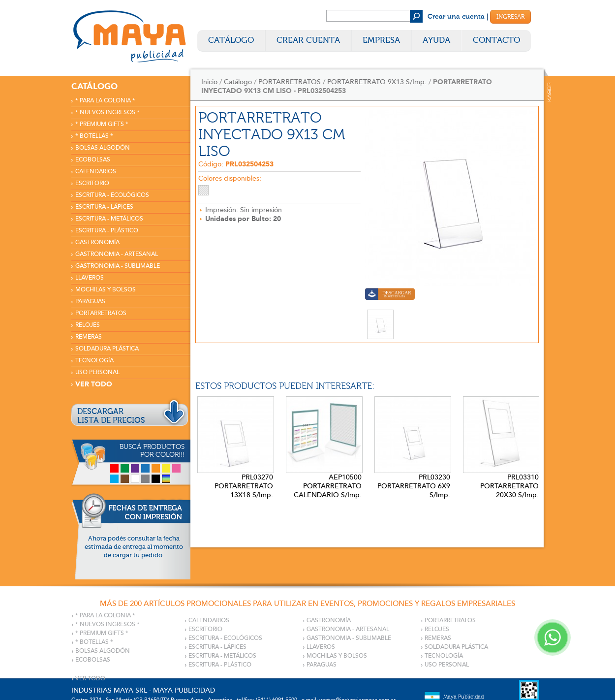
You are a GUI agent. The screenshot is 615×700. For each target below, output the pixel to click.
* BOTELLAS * (94, 136)
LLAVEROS (90, 278)
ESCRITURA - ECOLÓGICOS (112, 195)
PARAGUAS (90, 302)
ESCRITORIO (92, 183)
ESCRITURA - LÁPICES (104, 207)
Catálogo (231, 40)
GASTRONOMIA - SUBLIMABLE (118, 266)
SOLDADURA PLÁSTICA (107, 349)
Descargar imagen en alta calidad (390, 295)
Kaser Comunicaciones (549, 92)
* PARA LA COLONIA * (105, 101)
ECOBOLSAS (93, 160)
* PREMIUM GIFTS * (102, 124)
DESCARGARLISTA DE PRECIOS (111, 416)
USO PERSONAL (97, 372)
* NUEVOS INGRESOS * (108, 112)
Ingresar (510, 17)
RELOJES (88, 325)
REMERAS (89, 337)
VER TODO (94, 384)
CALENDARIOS (96, 172)
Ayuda (436, 40)
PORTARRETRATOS (101, 313)
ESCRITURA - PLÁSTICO (107, 231)
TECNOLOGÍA (94, 361)
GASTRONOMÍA (97, 242)
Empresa (381, 40)
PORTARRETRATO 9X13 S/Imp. (377, 82)
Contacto (496, 40)
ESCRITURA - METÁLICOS (109, 219)
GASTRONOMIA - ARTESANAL (117, 254)
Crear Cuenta (308, 40)
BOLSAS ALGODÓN (103, 148)
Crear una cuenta (456, 17)
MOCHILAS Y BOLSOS (106, 290)
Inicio (209, 82)
